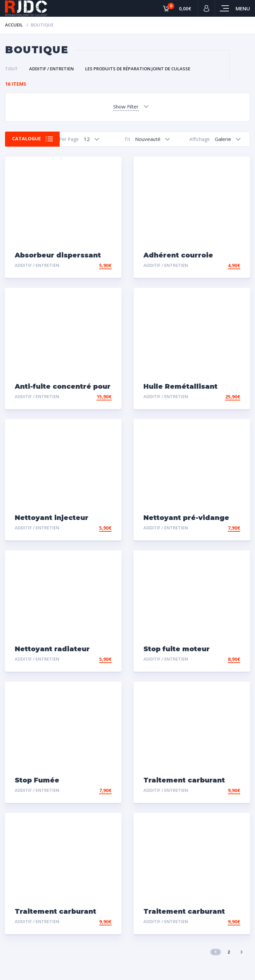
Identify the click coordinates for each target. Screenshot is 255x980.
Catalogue (27, 139)
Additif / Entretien (51, 69)
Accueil (14, 25)
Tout (11, 69)
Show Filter (126, 106)
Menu (243, 8)
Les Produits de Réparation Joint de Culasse (138, 69)
